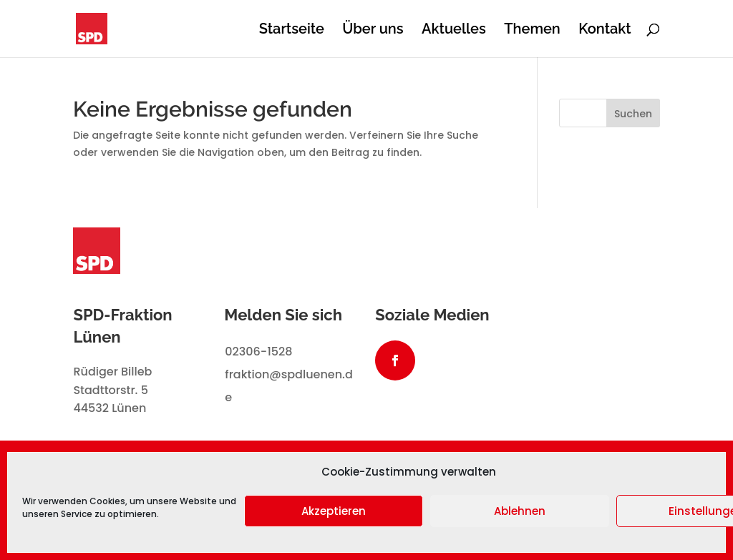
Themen (532, 30)
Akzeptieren (334, 511)
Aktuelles (454, 30)
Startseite (292, 30)
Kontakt (605, 30)
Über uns (373, 30)
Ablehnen (520, 511)
